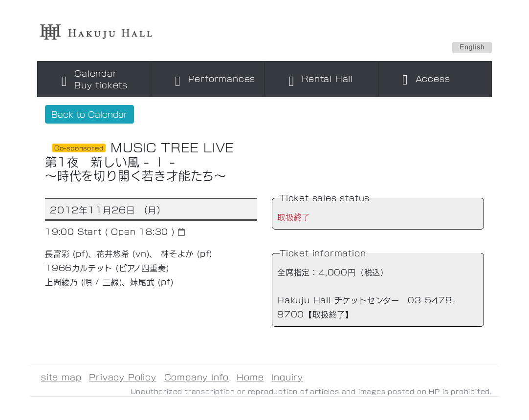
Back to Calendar (89, 114)
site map (61, 377)
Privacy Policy (122, 377)
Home (250, 377)
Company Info (197, 377)
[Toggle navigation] (94, 79)
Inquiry (287, 377)
